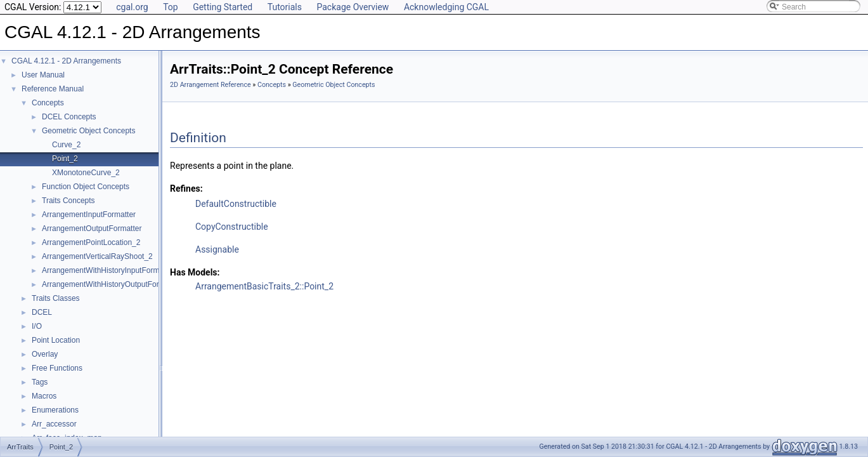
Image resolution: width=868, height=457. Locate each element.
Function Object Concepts (86, 187)
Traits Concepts (68, 201)
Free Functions (57, 368)
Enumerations (55, 410)
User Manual (43, 75)
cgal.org (132, 7)
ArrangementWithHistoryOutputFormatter (111, 284)
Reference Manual (53, 89)
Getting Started (223, 7)
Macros (44, 396)
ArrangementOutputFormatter (92, 228)
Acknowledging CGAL (446, 7)
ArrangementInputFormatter (89, 215)
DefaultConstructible (236, 204)
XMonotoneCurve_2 (86, 173)
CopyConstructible (232, 227)
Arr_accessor (54, 424)
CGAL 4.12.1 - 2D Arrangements (66, 61)
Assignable (217, 249)
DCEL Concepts (69, 117)
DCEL (42, 312)
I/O (37, 326)
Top (171, 7)
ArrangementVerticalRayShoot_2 (97, 256)
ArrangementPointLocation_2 (91, 242)
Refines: (186, 189)
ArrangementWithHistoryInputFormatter (108, 270)
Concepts (48, 103)
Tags (40, 382)
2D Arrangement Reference (211, 85)
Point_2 (65, 159)
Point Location (56, 340)
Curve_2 (66, 145)
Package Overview (353, 7)
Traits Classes (56, 298)
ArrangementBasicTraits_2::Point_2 (264, 286)
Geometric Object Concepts (88, 131)
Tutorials (285, 7)
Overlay (45, 354)
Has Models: (195, 272)
